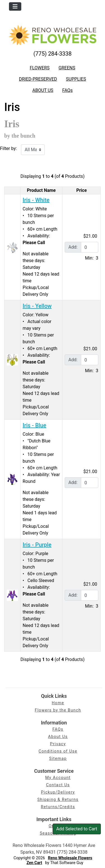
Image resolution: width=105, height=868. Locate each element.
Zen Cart (34, 863)
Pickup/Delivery (58, 792)
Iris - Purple (37, 545)
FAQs (67, 90)
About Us (58, 737)
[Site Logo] (53, 35)
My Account (58, 778)
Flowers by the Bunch (58, 710)
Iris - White (36, 200)
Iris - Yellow (37, 306)
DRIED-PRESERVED (38, 79)
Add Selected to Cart (77, 829)
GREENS (67, 68)
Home (58, 703)
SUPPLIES (76, 79)
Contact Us (58, 785)
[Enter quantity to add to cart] (90, 247)
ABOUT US (43, 90)
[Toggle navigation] (15, 6)
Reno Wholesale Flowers (70, 858)
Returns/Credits (58, 807)
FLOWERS (40, 68)
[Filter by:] (33, 150)
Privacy (58, 744)
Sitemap (58, 759)
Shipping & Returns (58, 800)
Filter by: (8, 148)
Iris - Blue (34, 425)
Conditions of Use (58, 751)
